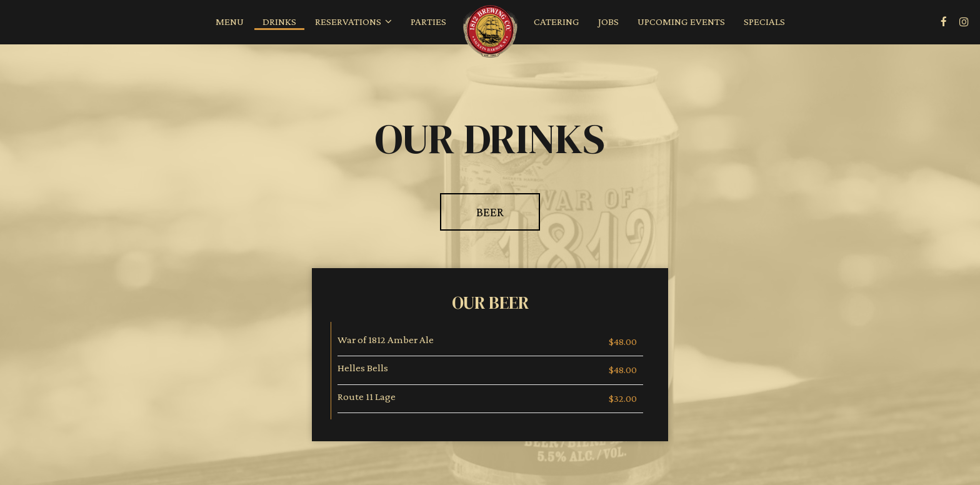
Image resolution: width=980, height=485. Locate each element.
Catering (557, 22)
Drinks (279, 22)
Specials (764, 22)
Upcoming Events (681, 22)
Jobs (608, 22)
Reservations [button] (353, 22)
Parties (428, 22)
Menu (230, 22)
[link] (490, 33)
